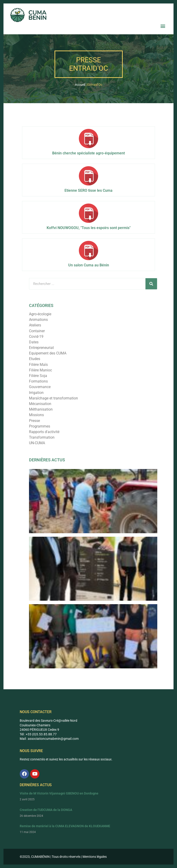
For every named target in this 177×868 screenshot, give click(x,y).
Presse (34, 421)
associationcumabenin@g (47, 739)
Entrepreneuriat (41, 348)
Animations (38, 320)
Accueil (80, 85)
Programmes (40, 426)
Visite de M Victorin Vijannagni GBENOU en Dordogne (59, 793)
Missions (36, 415)
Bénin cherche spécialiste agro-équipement (88, 153)
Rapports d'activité (44, 432)
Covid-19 (36, 337)
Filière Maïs (38, 365)
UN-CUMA (37, 443)
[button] (163, 26)
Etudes (35, 359)
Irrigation (36, 393)
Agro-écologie (40, 314)
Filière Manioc (40, 370)
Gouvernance (40, 387)
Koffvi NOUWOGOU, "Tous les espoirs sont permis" (89, 228)
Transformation (42, 437)
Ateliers (35, 325)
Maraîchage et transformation (53, 398)
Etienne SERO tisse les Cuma (88, 190)
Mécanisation (40, 404)
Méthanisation (41, 409)
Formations (38, 381)
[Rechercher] (151, 284)
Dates (34, 342)
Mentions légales (95, 857)
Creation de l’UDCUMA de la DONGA (46, 810)
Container (37, 331)
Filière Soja (38, 376)
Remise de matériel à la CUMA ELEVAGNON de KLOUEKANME (65, 826)
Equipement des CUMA (48, 353)
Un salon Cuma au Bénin (89, 265)
